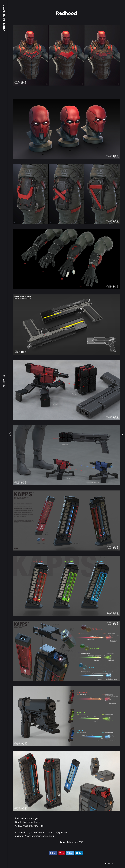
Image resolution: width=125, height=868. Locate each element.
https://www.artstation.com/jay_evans (49, 832)
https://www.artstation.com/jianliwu (37, 836)
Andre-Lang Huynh (4, 18)
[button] (109, 863)
